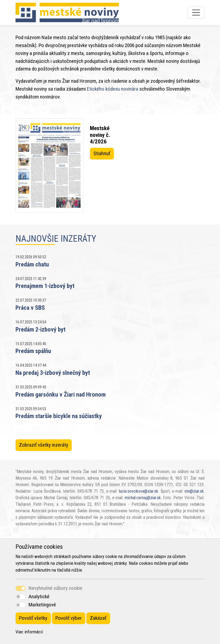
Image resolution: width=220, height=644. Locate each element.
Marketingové (42, 605)
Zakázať (98, 618)
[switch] (21, 597)
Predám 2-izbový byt (40, 329)
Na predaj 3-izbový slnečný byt (53, 373)
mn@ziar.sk (194, 491)
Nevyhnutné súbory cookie (55, 588)
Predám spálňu (33, 351)
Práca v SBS (30, 308)
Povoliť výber (69, 618)
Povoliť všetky (33, 618)
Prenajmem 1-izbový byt (45, 286)
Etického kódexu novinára (113, 89)
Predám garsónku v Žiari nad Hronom (61, 394)
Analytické (39, 597)
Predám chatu (32, 264)
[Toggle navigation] (196, 13)
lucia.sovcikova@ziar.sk (139, 491)
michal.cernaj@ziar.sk (143, 498)
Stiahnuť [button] (102, 153)
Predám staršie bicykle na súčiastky (59, 416)
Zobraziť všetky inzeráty (44, 445)
